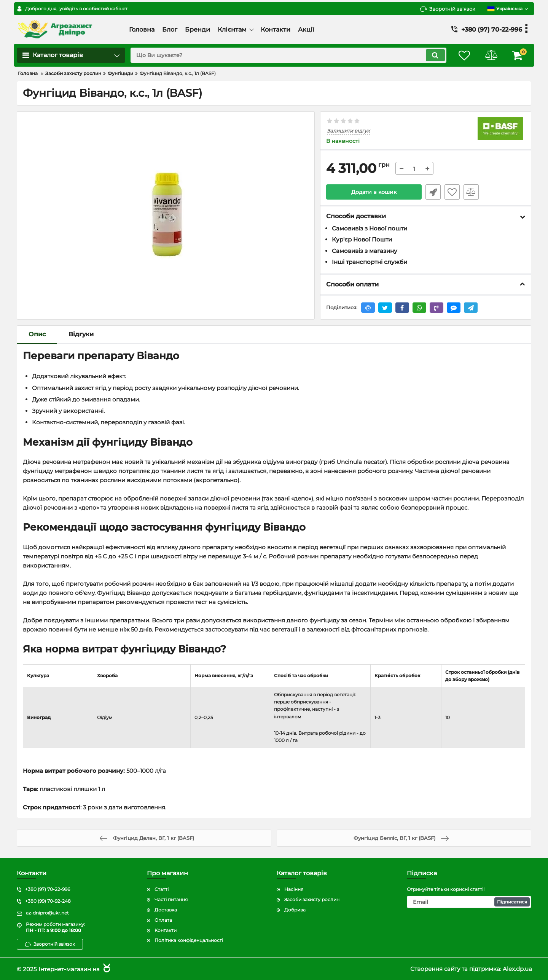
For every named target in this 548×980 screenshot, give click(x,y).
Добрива (295, 910)
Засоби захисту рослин (312, 899)
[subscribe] (469, 902)
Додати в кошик (374, 192)
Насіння (294, 889)
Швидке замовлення (433, 192)
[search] (288, 55)
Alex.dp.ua (517, 969)
